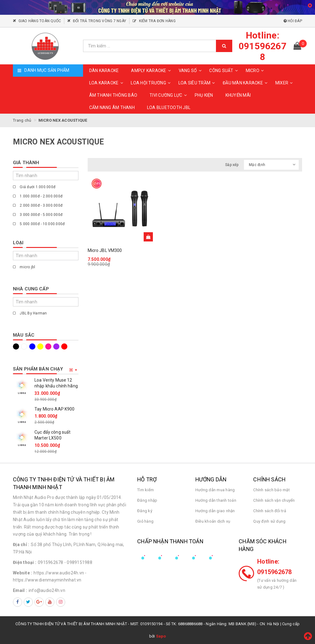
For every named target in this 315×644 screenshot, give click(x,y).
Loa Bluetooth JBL (169, 107)
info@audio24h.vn (47, 590)
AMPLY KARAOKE (152, 71)
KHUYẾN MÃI (238, 95)
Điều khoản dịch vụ (213, 521)
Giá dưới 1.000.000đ (34, 187)
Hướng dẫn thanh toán (216, 500)
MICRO (256, 71)
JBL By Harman (30, 313)
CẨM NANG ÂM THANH (112, 107)
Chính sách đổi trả (270, 511)
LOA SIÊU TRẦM (197, 83)
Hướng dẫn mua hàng (215, 490)
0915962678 (51, 562)
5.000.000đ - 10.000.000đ (39, 224)
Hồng (48, 346)
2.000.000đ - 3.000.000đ (38, 205)
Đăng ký (145, 511)
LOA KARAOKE (107, 83)
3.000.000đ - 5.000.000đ (38, 215)
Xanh (32, 346)
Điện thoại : (25, 562)
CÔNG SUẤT (224, 71)
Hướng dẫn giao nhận (215, 511)
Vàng (40, 346)
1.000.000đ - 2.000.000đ (38, 196)
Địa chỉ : (21, 545)
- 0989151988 (78, 562)
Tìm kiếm (146, 490)
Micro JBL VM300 (105, 250)
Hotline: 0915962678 (275, 567)
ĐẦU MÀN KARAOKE (246, 83)
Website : (22, 573)
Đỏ (64, 346)
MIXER (285, 83)
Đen (16, 346)
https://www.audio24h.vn (59, 573)
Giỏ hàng (145, 521)
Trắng (24, 346)
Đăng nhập (147, 500)
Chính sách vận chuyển (274, 500)
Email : (20, 590)
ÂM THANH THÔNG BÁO (113, 95)
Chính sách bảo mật (271, 490)
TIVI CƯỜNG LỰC (169, 95)
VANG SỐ (191, 71)
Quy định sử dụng (269, 521)
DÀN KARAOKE (104, 71)
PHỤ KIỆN (204, 95)
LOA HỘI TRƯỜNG (152, 83)
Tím (56, 346)
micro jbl (24, 267)
